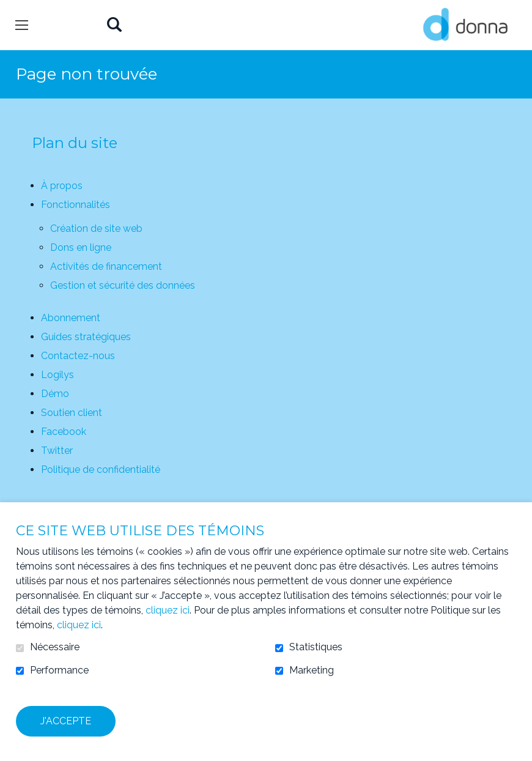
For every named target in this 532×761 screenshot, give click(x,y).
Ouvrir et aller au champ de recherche (114, 25)
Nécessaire (55, 647)
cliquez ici (168, 610)
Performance (59, 670)
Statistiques (316, 647)
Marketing (312, 670)
